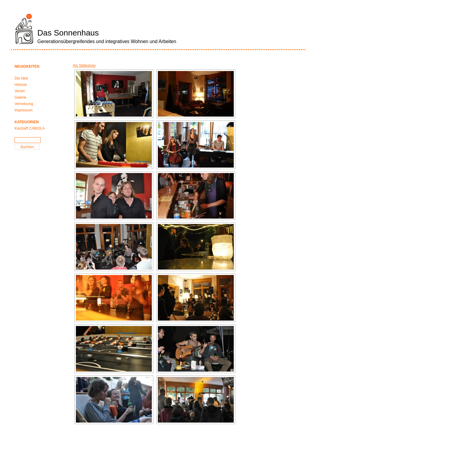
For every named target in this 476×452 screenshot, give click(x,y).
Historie (21, 85)
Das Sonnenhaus (68, 33)
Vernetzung (24, 104)
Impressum (24, 110)
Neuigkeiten (27, 66)
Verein (20, 91)
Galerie (20, 97)
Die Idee (21, 78)
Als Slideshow (84, 66)
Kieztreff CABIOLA (30, 128)
